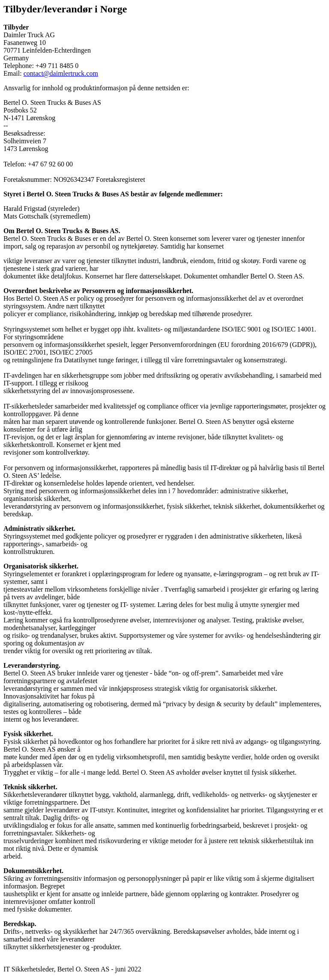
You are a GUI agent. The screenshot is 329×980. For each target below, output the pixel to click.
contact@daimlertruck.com (61, 73)
